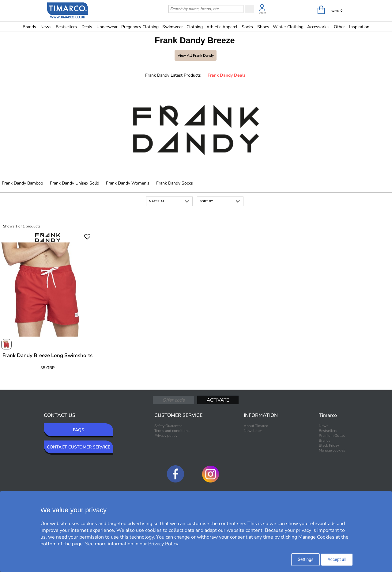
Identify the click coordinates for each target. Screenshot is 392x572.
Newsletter (253, 431)
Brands (29, 27)
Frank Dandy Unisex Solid (75, 183)
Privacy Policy (163, 544)
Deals (87, 27)
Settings (305, 559)
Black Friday (329, 445)
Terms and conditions (172, 431)
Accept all (337, 559)
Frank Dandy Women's (128, 183)
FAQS (79, 430)
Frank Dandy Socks (175, 183)
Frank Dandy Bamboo (23, 183)
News (46, 27)
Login (262, 13)
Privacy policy (166, 436)
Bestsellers (66, 27)
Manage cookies (332, 450)
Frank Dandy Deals (227, 75)
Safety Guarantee (168, 426)
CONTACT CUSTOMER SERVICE (79, 447)
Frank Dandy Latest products (173, 75)
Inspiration (359, 27)
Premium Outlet (332, 436)
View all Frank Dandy (196, 55)
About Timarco (256, 426)
